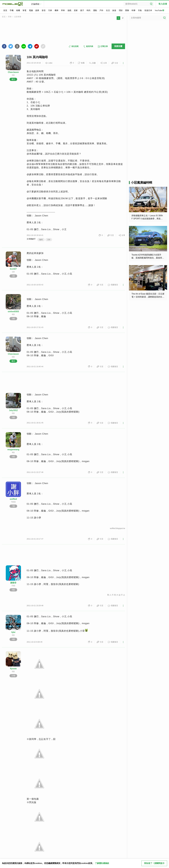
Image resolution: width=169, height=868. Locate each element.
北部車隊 (18, 17)
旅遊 (114, 10)
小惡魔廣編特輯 (142, 182)
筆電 (24, 10)
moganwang (13, 450)
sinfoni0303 (13, 311)
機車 (57, 10)
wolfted (13, 499)
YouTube (159, 11)
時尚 (89, 10)
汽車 (50, 10)
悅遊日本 (148, 10)
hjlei (13, 632)
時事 (134, 10)
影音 (44, 10)
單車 (63, 10)
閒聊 (127, 10)
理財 (121, 10)
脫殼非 (13, 583)
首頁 (5, 10)
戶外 (101, 10)
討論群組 (35, 4)
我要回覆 (118, 46)
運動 (95, 10)
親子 (82, 10)
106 (49, 240)
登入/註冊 (163, 4)
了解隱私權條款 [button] (102, 863)
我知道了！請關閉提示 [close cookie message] (154, 863)
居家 (76, 10)
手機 (12, 10)
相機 (18, 10)
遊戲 (69, 10)
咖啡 (41, 240)
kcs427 (13, 269)
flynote (13, 669)
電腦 (31, 10)
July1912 (13, 410)
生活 (108, 10)
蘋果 (37, 10)
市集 (140, 10)
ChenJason (13, 72)
